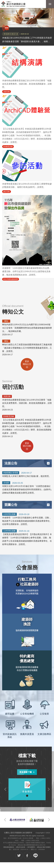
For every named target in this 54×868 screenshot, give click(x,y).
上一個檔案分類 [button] (5, 789)
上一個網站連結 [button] (5, 820)
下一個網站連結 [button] (49, 820)
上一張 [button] (3, 18)
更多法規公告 (48, 463)
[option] (27, 18)
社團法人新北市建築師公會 (13, 4)
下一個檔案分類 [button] (49, 789)
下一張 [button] (51, 18)
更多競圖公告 (48, 505)
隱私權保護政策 (9, 847)
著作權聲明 (31, 847)
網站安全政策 (21, 847)
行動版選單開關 (50, 4)
